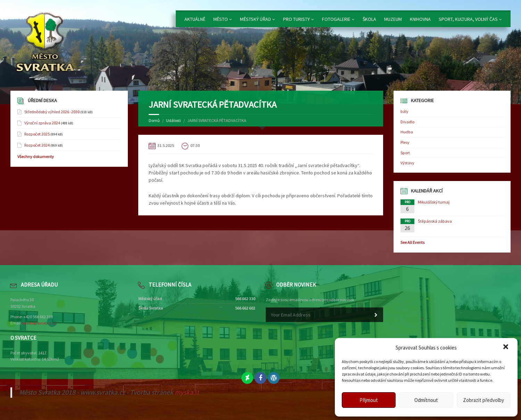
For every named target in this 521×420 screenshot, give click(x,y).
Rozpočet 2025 (37, 134)
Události (173, 120)
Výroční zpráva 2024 (42, 123)
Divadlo (407, 122)
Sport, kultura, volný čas (468, 19)
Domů (154, 120)
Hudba (407, 132)
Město (221, 19)
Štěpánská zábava (435, 221)
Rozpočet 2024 (37, 145)
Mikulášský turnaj (434, 202)
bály (404, 111)
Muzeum (393, 19)
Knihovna (420, 19)
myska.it (187, 392)
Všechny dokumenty (36, 157)
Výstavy (407, 163)
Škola (369, 19)
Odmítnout (426, 400)
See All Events (412, 242)
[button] (506, 347)
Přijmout (369, 400)
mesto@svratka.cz (39, 323)
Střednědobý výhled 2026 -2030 (52, 112)
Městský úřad (255, 19)
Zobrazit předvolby (483, 400)
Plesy (405, 142)
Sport (405, 153)
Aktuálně (195, 19)
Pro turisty (296, 19)
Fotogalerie (336, 19)
